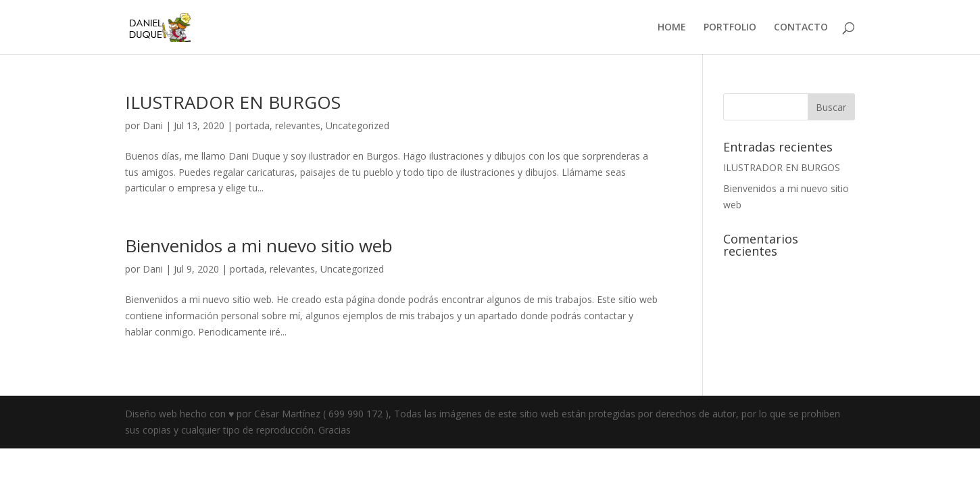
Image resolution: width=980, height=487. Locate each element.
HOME (672, 28)
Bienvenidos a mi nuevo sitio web (259, 246)
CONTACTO (801, 28)
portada (252, 125)
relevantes (298, 125)
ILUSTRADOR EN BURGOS (233, 102)
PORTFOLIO (730, 28)
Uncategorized (358, 125)
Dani (153, 125)
